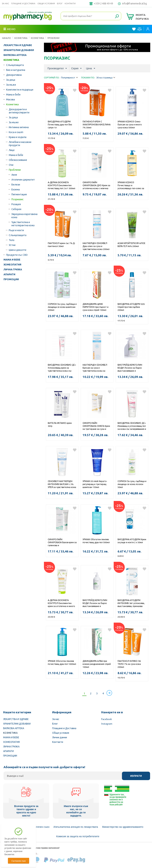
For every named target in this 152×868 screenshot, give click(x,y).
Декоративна (14, 75)
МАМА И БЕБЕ (12, 260)
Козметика (37, 38)
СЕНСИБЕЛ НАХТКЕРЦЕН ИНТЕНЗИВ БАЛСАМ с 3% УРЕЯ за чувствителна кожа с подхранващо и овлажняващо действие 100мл (62, 484)
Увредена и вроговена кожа (24, 216)
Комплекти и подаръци (20, 89)
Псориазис (17, 199)
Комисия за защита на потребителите (78, 836)
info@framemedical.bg (134, 4)
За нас (5, 3)
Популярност (69, 78)
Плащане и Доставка (23, 3)
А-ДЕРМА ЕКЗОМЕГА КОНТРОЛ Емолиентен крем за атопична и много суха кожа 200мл (61, 603)
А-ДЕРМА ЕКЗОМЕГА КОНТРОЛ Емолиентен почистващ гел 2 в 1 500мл (62, 185)
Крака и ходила (18, 137)
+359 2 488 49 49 (103, 4)
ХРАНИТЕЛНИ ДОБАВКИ (19, 50)
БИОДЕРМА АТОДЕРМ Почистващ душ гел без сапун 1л (60, 124)
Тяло (12, 240)
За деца (11, 80)
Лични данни (60, 737)
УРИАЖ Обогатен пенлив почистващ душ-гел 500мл (96, 541)
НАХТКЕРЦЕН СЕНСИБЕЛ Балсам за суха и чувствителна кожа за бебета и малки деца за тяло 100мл (95, 368)
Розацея (16, 204)
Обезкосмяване (18, 160)
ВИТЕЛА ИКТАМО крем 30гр (60, 424)
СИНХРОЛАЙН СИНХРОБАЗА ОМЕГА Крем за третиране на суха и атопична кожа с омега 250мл (96, 426)
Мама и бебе (13, 94)
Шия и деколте (18, 250)
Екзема (16, 189)
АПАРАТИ (9, 274)
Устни (12, 245)
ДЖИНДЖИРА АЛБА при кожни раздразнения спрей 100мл (97, 664)
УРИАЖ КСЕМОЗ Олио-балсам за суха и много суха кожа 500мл (130, 124)
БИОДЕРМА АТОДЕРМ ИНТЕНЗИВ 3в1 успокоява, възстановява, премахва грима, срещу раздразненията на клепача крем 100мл (131, 603)
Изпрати (136, 776)
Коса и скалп (16, 132)
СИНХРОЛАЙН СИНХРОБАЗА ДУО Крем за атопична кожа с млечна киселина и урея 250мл (96, 186)
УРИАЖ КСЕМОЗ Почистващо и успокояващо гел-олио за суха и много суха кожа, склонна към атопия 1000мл (131, 186)
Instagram (107, 724)
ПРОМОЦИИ (11, 279)
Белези (16, 184)
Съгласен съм (19, 861)
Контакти (70, 3)
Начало (7, 38)
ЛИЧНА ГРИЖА (13, 269)
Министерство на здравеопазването (123, 827)
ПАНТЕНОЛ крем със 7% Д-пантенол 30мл (62, 245)
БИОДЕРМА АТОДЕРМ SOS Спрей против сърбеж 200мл (131, 307)
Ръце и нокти (16, 230)
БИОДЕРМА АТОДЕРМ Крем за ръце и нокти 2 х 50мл (132, 541)
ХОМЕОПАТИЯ (12, 265)
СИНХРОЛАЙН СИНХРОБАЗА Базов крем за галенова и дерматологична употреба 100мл (62, 543)
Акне (14, 175)
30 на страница (106, 78)
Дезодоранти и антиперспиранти (19, 111)
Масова (10, 99)
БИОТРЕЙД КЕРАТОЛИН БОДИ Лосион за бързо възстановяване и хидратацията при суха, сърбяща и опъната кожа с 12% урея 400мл (131, 368)
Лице (12, 150)
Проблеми (53, 38)
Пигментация (19, 194)
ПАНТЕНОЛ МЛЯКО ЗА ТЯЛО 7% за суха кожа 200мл (129, 664)
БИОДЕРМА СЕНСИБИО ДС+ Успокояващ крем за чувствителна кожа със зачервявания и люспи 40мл (62, 368)
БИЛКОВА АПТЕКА (15, 55)
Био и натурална (16, 70)
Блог (60, 3)
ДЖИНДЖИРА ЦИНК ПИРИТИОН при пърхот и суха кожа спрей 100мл (96, 307)
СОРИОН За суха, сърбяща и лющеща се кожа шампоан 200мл (62, 307)
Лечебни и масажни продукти (20, 143)
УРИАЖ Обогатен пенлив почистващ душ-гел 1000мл (62, 662)
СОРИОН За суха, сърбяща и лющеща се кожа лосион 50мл (132, 484)
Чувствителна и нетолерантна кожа (23, 224)
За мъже (11, 85)
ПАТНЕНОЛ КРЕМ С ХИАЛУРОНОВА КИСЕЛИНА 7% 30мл (97, 124)
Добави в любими (75, 90)
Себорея (16, 209)
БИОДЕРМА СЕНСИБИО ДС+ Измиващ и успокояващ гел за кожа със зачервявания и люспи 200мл (132, 426)
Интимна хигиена (19, 127)
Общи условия (46, 3)
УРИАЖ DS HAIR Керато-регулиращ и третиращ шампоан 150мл (95, 484)
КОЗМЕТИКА (21, 38)
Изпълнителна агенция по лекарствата (76, 827)
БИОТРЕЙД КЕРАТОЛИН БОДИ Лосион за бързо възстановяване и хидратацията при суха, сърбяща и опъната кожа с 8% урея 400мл (96, 603)
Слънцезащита (15, 65)
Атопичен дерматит (23, 179)
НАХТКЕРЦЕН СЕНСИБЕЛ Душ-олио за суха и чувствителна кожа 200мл (96, 246)
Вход (148, 29)
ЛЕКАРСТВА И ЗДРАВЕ (18, 45)
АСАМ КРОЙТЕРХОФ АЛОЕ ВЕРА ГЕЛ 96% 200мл (131, 245)
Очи (11, 165)
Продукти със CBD (17, 255)
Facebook (106, 719)
